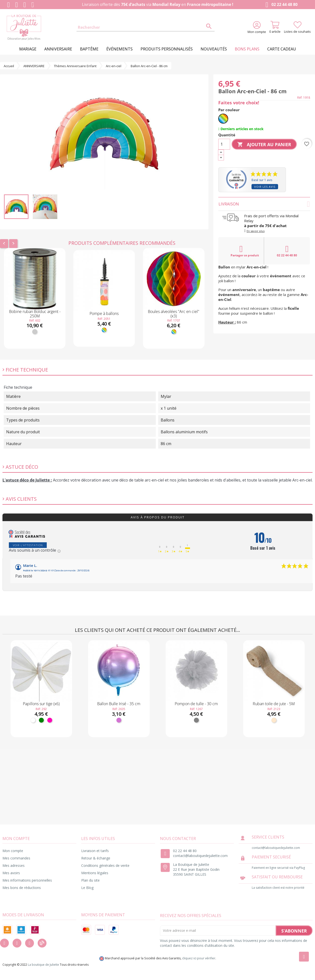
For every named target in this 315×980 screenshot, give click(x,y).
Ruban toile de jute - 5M (274, 704)
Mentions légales (95, 873)
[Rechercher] (146, 28)
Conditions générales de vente (105, 865)
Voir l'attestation (28, 545)
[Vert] (41, 720)
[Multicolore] (104, 330)
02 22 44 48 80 (280, 5)
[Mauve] (119, 720)
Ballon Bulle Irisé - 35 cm (119, 704)
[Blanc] (33, 720)
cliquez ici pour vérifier (199, 958)
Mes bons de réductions (22, 888)
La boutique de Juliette (43, 965)
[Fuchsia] (50, 720)
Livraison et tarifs (95, 851)
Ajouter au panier (264, 145)
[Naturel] (274, 720)
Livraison (264, 204)
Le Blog (87, 888)
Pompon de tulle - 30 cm (196, 704)
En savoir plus (256, 231)
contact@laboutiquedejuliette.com (200, 856)
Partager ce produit (245, 251)
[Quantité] (224, 144)
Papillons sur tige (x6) (41, 704)
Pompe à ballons (104, 313)
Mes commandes (16, 858)
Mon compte (13, 851)
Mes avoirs (11, 873)
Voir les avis (265, 187)
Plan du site (90, 880)
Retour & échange (96, 858)
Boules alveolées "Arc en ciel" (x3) (174, 314)
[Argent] (35, 332)
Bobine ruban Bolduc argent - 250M (35, 314)
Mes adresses (14, 865)
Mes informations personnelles (27, 880)
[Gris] (196, 720)
